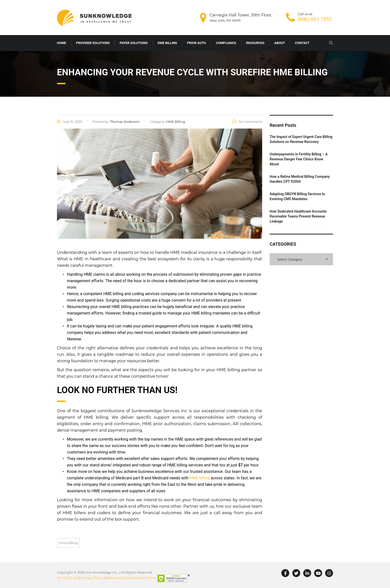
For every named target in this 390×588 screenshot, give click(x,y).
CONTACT (302, 43)
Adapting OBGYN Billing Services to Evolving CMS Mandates (297, 196)
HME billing (200, 478)
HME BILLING (68, 543)
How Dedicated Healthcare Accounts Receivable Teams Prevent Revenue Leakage (298, 216)
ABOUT (280, 43)
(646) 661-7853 (315, 19)
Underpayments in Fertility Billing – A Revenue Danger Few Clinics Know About (299, 159)
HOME (62, 43)
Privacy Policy (92, 578)
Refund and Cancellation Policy (131, 578)
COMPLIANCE (226, 43)
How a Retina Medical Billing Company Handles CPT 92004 (300, 179)
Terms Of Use (68, 578)
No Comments (247, 122)
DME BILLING (167, 43)
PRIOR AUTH (196, 43)
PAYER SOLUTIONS (134, 43)
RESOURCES (255, 43)
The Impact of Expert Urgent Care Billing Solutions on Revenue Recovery (301, 139)
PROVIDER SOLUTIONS (93, 43)
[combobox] (301, 259)
